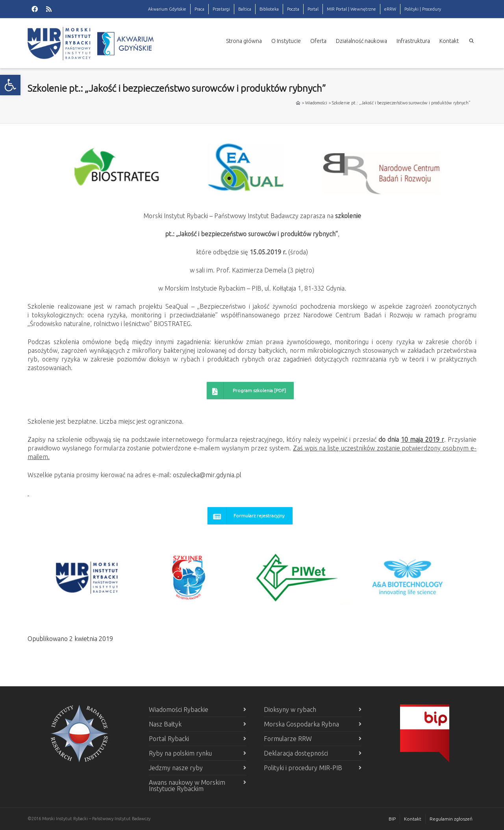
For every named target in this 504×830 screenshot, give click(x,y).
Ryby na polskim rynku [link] (180, 753)
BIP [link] (392, 819)
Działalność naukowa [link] (361, 41)
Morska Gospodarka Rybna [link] (301, 724)
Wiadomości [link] (316, 103)
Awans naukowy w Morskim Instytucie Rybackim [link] (187, 786)
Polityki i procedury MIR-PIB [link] (303, 768)
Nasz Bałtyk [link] (165, 724)
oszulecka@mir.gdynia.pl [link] (207, 475)
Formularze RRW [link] (288, 739)
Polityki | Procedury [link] (423, 9)
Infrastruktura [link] (413, 41)
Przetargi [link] (221, 9)
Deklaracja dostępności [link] (296, 753)
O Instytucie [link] (286, 41)
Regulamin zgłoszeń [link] (451, 819)
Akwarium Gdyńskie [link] (167, 9)
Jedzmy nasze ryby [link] (176, 768)
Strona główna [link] (244, 41)
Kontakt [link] (449, 41)
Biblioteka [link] (269, 9)
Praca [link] (199, 9)
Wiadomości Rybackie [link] (179, 710)
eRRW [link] (390, 9)
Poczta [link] (293, 9)
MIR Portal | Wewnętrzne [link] (351, 9)
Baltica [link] (245, 9)
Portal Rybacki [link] (169, 739)
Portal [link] (313, 9)
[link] (10, 85)
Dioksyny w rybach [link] (290, 710)
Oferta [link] (318, 41)
